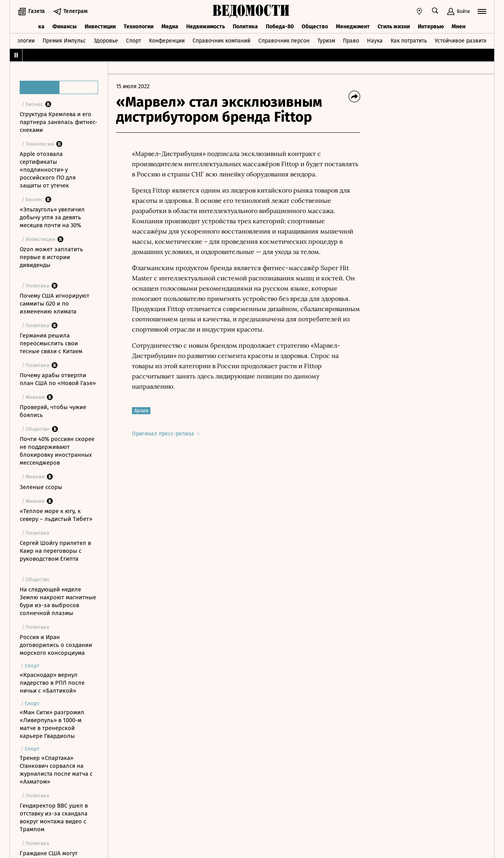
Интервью (431, 27)
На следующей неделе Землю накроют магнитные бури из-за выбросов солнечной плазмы (58, 601)
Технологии (139, 27)
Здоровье (106, 41)
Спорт (133, 41)
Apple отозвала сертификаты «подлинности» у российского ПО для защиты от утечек (48, 170)
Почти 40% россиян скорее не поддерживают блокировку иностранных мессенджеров (57, 451)
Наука (375, 41)
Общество (315, 27)
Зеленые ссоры (41, 487)
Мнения (462, 27)
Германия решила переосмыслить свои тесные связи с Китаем (51, 343)
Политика (245, 27)
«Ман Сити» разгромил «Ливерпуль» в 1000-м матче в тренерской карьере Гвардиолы (52, 724)
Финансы (65, 27)
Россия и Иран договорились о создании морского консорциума (56, 645)
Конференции (167, 41)
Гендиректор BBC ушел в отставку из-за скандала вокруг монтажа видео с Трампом (54, 817)
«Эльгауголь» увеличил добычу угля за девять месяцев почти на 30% (52, 217)
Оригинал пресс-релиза (166, 434)
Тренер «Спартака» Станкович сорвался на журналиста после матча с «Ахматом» (56, 770)
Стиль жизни (394, 27)
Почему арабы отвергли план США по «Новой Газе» (58, 379)
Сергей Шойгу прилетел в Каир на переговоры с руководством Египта (55, 551)
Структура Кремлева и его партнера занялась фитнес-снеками (58, 122)
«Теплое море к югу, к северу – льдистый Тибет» (56, 515)
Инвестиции (100, 27)
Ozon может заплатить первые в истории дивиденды (51, 257)
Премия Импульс (64, 41)
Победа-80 (280, 27)
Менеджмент (353, 27)
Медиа (170, 27)
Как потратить (409, 41)
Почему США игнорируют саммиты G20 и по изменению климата (55, 304)
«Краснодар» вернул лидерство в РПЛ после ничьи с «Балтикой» (52, 683)
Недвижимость (206, 27)
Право (351, 41)
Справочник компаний (221, 41)
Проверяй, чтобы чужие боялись (53, 411)
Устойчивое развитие (462, 41)
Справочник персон (284, 41)
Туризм (326, 41)
